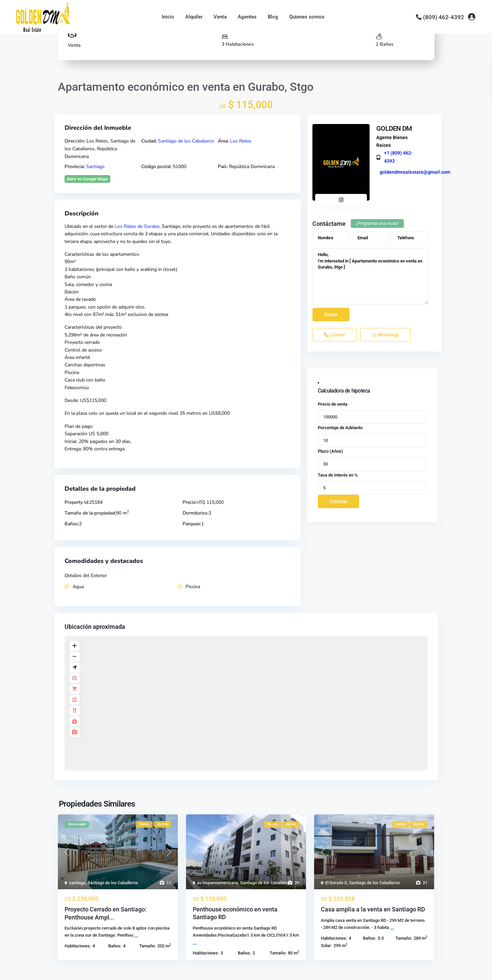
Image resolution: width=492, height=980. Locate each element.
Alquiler (194, 17)
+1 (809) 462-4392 (397, 157)
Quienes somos (307, 17)
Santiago (95, 167)
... (136, 935)
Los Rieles (241, 141)
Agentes (247, 17)
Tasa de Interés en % (338, 475)
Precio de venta (333, 404)
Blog (273, 17)
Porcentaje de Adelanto (340, 428)
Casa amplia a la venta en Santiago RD (373, 909)
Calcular (338, 501)
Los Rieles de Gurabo (137, 226)
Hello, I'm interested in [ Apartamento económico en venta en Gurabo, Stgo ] (370, 276)
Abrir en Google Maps (87, 179)
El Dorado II (336, 883)
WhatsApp (385, 335)
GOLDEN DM (392, 128)
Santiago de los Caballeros (186, 141)
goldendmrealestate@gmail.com (413, 172)
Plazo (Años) (330, 451)
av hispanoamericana (218, 883)
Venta (220, 17)
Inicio (168, 17)
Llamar (335, 335)
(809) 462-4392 (444, 17)
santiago (77, 883)
